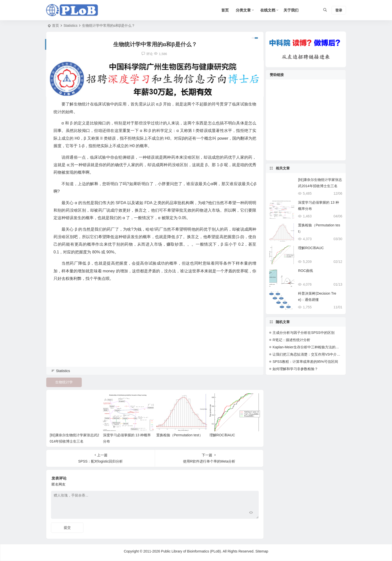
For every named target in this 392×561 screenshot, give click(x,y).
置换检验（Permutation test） (179, 435)
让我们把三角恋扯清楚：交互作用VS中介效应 (308, 354)
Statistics (70, 25)
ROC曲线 (305, 271)
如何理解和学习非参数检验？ (295, 369)
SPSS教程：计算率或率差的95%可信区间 (305, 362)
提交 (67, 527)
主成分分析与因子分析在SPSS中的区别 (303, 333)
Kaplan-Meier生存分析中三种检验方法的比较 (307, 347)
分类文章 (243, 10)
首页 (55, 25)
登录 (339, 10)
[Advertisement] (155, 331)
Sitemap (262, 551)
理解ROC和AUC (222, 435)
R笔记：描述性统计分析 (291, 340)
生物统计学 (64, 382)
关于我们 (291, 10)
